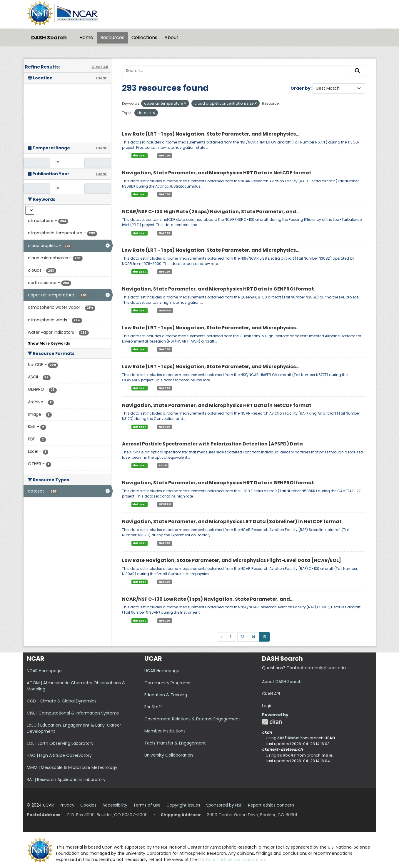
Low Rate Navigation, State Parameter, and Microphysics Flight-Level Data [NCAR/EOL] (232, 560)
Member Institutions (165, 731)
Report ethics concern (271, 805)
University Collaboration (169, 755)
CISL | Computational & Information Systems (73, 713)
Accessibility (115, 805)
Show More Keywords (49, 343)
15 (264, 637)
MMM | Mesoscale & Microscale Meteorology (72, 767)
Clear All (100, 67)
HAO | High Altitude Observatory (59, 755)
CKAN (272, 722)
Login (267, 706)
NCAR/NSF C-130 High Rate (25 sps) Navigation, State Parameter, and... (211, 212)
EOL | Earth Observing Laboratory (60, 743)
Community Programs (167, 683)
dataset (139, 156)
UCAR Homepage (162, 671)
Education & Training (166, 695)
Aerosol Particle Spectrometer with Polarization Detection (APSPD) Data (212, 444)
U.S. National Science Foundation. (232, 859)
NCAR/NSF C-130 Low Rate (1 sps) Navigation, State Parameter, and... (208, 599)
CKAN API (271, 694)
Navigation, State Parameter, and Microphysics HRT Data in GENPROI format (218, 289)
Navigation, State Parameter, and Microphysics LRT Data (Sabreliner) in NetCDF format (232, 521)
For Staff (153, 707)
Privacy (67, 805)
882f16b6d (288, 738)
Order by (300, 88)
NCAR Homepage (44, 671)
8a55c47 (287, 755)
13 (243, 637)
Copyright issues (183, 805)
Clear (101, 78)
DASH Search (49, 37)
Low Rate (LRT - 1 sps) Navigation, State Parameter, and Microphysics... (211, 134)
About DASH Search (282, 682)
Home (86, 37)
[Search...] (236, 71)
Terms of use (147, 805)
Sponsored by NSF (224, 805)
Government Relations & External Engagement (192, 719)
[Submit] (358, 71)
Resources (112, 37)
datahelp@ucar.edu (325, 668)
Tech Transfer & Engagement (175, 743)
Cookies (88, 805)
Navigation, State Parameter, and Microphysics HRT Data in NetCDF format (217, 173)
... (236, 635)
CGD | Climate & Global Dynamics (62, 701)
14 (253, 637)
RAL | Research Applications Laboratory (66, 779)
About (171, 37)
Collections (144, 37)
